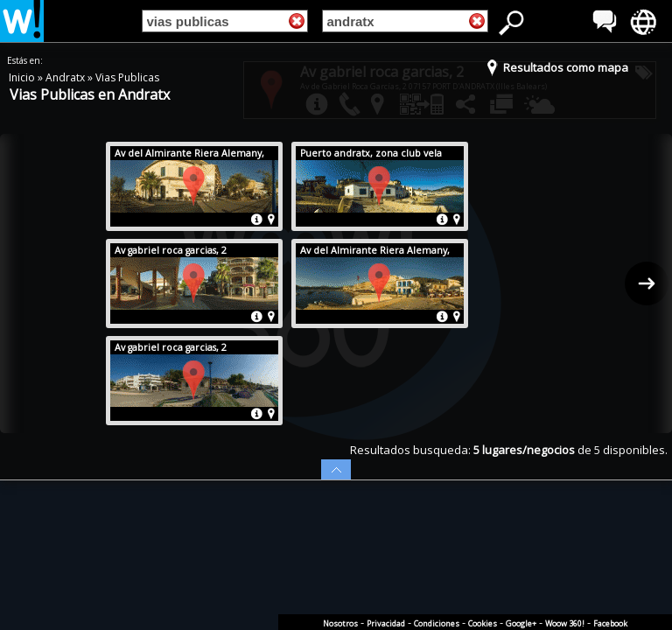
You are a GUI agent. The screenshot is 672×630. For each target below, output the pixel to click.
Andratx (66, 77)
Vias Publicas (127, 77)
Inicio (23, 77)
